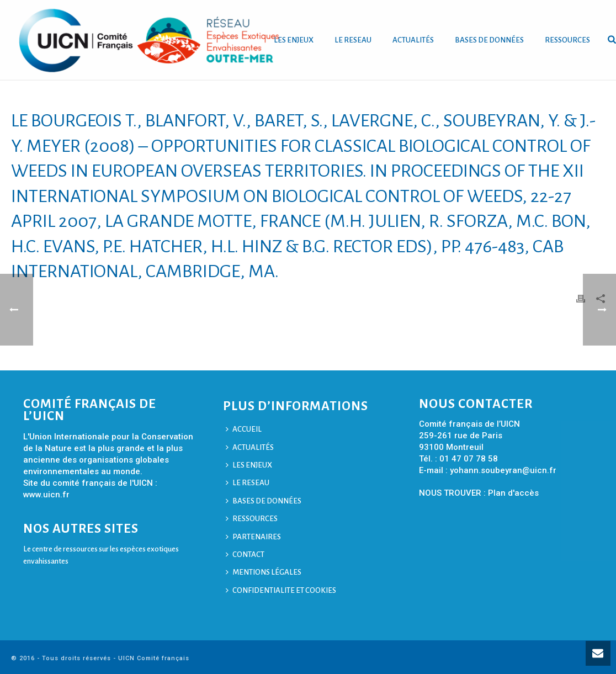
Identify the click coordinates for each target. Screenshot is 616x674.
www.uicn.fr (46, 495)
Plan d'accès (513, 493)
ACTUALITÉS (413, 40)
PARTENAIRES (253, 537)
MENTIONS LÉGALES (264, 572)
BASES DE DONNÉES (489, 40)
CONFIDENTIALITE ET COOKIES (281, 590)
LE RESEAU (353, 40)
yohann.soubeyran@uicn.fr (503, 470)
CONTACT (245, 554)
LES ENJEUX (294, 40)
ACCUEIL (244, 429)
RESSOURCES (567, 40)
